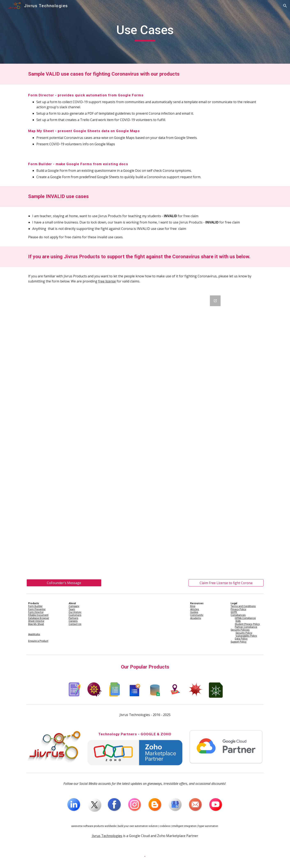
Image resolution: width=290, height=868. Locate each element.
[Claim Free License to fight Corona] (226, 583)
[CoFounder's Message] (64, 583)
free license (107, 281)
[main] (145, 32)
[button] (285, 6)
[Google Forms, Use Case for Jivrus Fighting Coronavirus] (145, 432)
